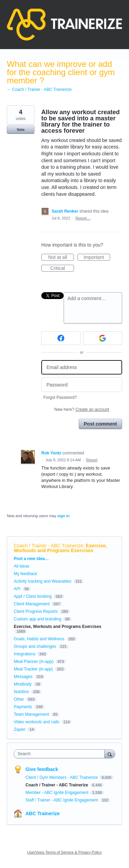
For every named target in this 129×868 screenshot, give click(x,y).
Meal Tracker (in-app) (33, 669)
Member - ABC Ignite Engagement (57, 793)
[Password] (82, 385)
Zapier (20, 729)
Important (97, 258)
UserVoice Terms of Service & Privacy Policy (64, 852)
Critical (62, 269)
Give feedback (42, 769)
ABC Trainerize (43, 813)
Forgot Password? (60, 397)
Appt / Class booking (33, 596)
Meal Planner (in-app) (34, 662)
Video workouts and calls (37, 722)
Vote (20, 130)
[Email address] (82, 367)
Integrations (25, 654)
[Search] (110, 754)
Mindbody (23, 684)
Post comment (100, 424)
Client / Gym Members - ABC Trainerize (62, 777)
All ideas (21, 566)
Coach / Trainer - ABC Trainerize (49, 546)
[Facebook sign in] (61, 338)
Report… (83, 218)
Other (19, 699)
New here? (82, 409)
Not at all (61, 258)
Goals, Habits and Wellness (39, 639)
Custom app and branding (37, 619)
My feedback (25, 574)
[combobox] (61, 754)
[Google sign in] (103, 338)
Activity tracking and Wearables (42, 581)
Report (92, 460)
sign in (63, 516)
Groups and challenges (35, 646)
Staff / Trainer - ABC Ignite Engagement (62, 800)
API (17, 589)
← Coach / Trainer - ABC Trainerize (39, 90)
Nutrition (21, 692)
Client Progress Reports (36, 611)
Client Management (32, 604)
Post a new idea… (31, 559)
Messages (23, 677)
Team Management (31, 714)
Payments (23, 707)
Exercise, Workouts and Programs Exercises (60, 548)
